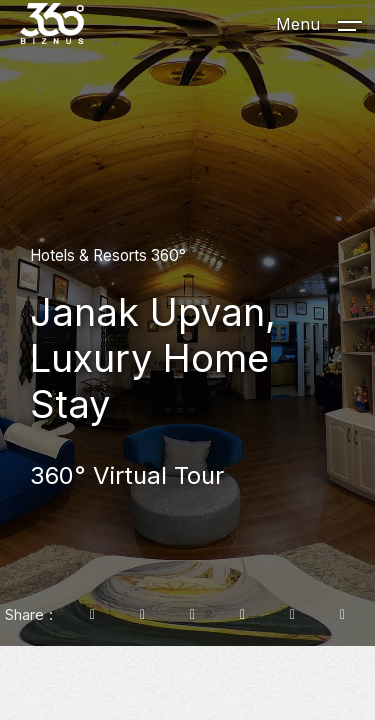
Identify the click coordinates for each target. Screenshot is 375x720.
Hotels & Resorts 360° (108, 255)
